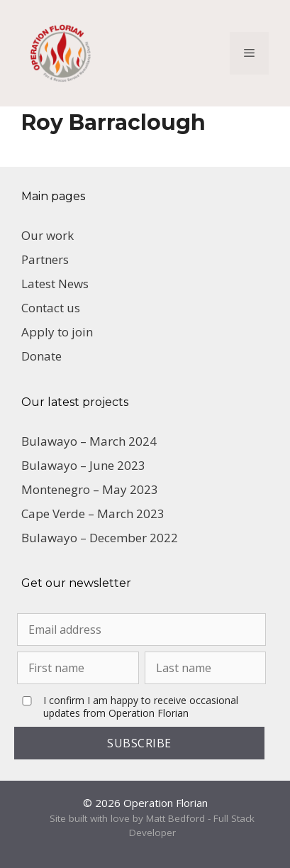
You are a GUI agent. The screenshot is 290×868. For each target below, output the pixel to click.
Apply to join (57, 332)
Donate (41, 356)
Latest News (55, 284)
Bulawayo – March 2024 (89, 441)
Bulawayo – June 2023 (83, 465)
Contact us (51, 308)
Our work (48, 235)
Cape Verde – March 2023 (93, 513)
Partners (45, 259)
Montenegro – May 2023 (90, 489)
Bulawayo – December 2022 (100, 538)
